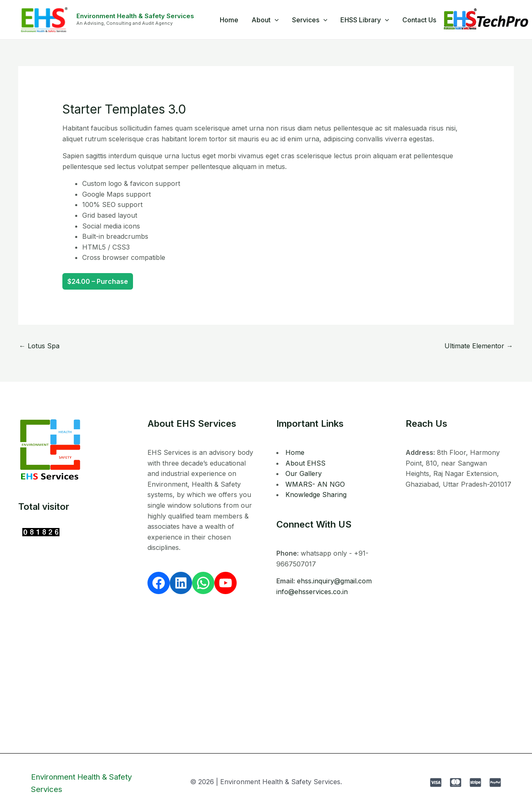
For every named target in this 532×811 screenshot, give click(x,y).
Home (229, 20)
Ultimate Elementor (479, 346)
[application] (275, 20)
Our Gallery (304, 473)
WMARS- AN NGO (315, 484)
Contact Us (419, 20)
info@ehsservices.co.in (312, 592)
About (265, 20)
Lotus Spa (39, 346)
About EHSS (305, 463)
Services (310, 20)
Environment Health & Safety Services (135, 16)
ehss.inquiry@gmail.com (334, 581)
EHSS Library (365, 20)
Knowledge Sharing (316, 495)
